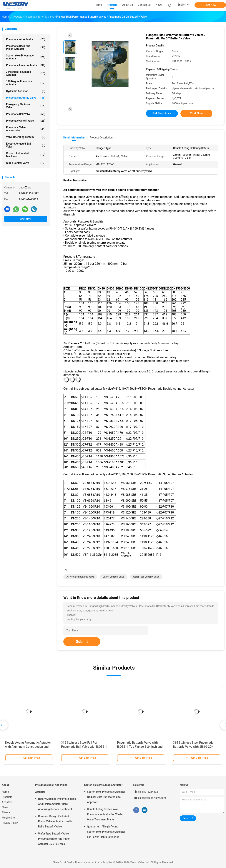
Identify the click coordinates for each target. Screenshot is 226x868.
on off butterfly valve (114, 577)
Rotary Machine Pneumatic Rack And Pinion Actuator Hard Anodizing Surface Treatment (57, 804)
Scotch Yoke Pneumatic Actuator (26, 57)
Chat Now (210, 5)
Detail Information (74, 138)
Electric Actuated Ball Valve (26, 145)
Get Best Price (162, 113)
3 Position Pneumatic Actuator (26, 73)
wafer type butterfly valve (146, 577)
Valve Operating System (26, 137)
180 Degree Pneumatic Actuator (26, 83)
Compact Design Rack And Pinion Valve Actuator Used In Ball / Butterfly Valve (55, 821)
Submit (82, 642)
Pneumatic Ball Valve (26, 114)
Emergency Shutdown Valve (26, 106)
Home (5, 792)
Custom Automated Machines (26, 155)
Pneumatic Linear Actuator (26, 65)
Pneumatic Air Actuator (26, 39)
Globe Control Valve (26, 163)
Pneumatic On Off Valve (26, 121)
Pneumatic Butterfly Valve (26, 98)
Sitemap (7, 812)
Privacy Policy (10, 823)
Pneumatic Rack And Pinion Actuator (26, 47)
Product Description (101, 138)
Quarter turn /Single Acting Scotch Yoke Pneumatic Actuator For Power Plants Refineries (106, 832)
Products (7, 797)
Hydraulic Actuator (26, 91)
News (5, 807)
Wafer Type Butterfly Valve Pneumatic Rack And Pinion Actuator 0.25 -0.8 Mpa (54, 839)
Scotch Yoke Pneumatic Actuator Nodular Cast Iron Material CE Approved (106, 797)
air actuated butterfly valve (80, 577)
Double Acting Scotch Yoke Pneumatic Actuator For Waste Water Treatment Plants (105, 814)
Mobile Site (8, 818)
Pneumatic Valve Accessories (26, 129)
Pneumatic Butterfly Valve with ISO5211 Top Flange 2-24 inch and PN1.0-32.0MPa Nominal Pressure (140, 747)
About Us (7, 802)
